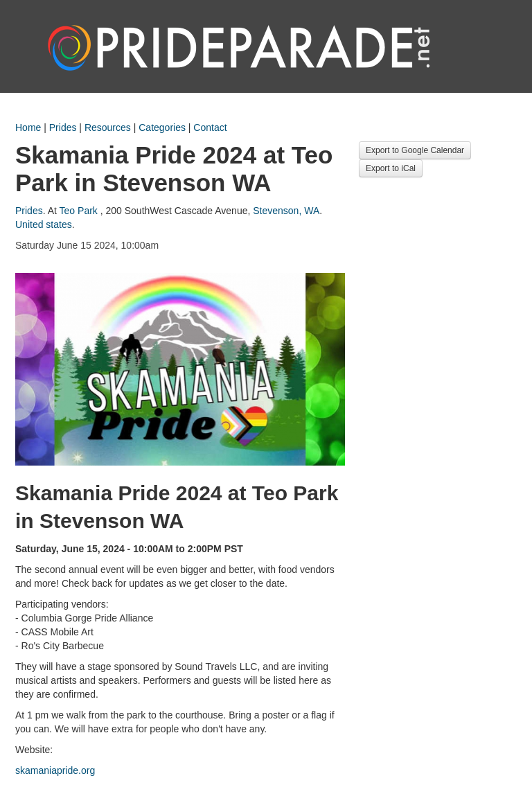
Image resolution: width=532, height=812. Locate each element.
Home (28, 127)
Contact (210, 127)
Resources (108, 127)
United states (44, 224)
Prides (63, 127)
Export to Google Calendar (415, 150)
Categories (162, 127)
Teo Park (79, 211)
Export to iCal (391, 168)
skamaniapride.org (55, 770)
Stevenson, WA (286, 211)
